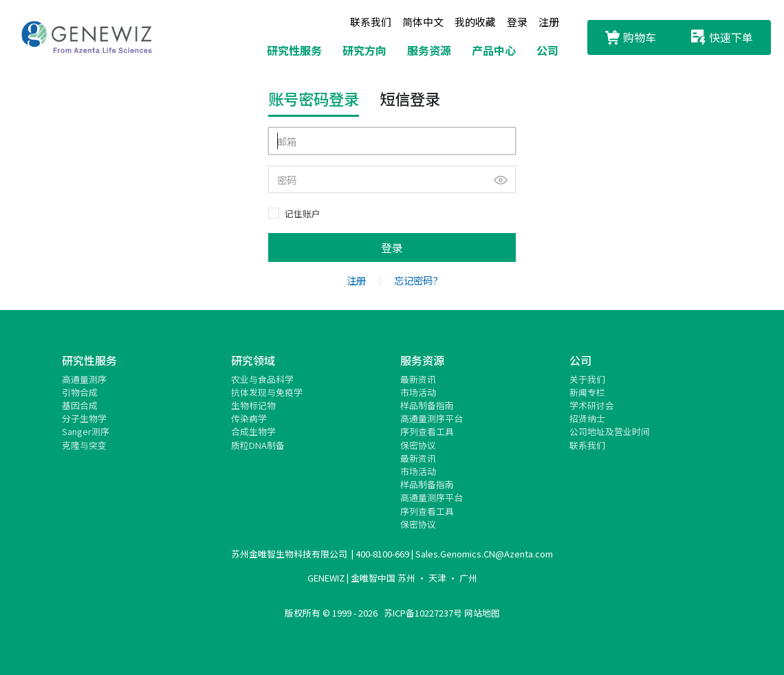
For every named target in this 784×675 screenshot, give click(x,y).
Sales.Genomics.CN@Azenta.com (484, 554)
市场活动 (418, 392)
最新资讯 (418, 379)
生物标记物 (253, 405)
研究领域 (253, 360)
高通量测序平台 (432, 418)
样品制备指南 (427, 405)
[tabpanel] (392, 195)
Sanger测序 (86, 431)
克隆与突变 (84, 445)
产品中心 (494, 50)
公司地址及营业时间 (610, 431)
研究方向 (364, 50)
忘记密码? (416, 280)
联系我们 (371, 22)
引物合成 (80, 392)
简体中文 (423, 22)
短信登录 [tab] (410, 98)
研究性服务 (294, 50)
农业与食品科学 (262, 379)
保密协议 (418, 445)
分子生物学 (84, 418)
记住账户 (303, 213)
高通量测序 (84, 379)
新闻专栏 (587, 392)
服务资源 (429, 50)
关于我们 (587, 379)
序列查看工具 (427, 431)
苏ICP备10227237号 (423, 613)
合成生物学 (253, 431)
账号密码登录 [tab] (314, 98)
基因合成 (80, 405)
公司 (547, 50)
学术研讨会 (592, 405)
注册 (549, 22)
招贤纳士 (587, 418)
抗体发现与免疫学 (267, 392)
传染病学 (249, 418)
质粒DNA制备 (258, 445)
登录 (517, 22)
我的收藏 (475, 22)
